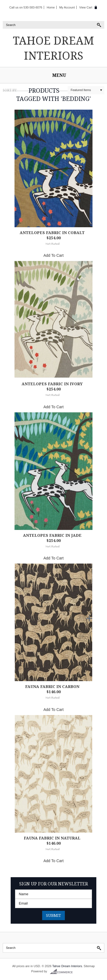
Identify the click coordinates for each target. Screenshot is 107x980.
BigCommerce (63, 972)
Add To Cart (54, 255)
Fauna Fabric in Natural (52, 838)
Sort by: (10, 90)
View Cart (86, 7)
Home (51, 7)
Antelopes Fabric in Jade (52, 535)
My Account (67, 7)
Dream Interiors (53, 48)
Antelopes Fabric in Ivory (52, 384)
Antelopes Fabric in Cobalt (52, 233)
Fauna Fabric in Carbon (52, 686)
